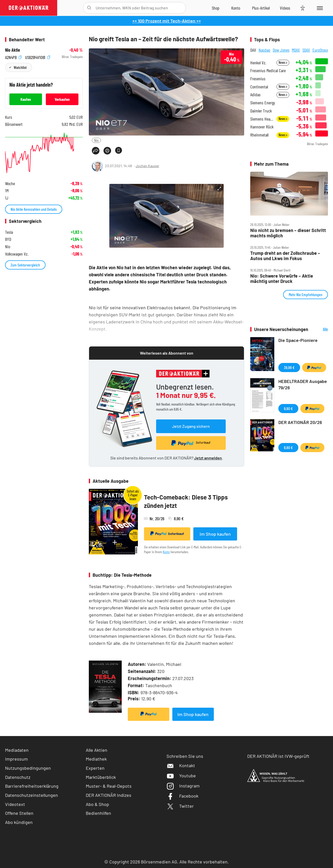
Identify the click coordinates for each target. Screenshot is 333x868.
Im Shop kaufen (215, 534)
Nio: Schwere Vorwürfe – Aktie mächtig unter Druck (282, 278)
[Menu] (319, 8)
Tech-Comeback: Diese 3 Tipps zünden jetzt (186, 501)
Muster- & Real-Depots (109, 786)
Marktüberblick (101, 777)
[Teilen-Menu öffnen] (96, 151)
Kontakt (181, 765)
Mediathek (96, 759)
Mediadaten (17, 750)
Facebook (182, 796)
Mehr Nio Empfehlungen (306, 294)
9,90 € (288, 408)
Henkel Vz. (258, 63)
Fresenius (258, 79)
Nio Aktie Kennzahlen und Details (34, 209)
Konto (166, 552)
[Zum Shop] (216, 8)
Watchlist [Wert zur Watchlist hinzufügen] (20, 67)
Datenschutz (18, 777)
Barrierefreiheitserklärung (32, 786)
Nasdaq (264, 50)
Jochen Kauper (147, 166)
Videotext (15, 804)
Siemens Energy (263, 103)
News (283, 62)
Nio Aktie (13, 50)
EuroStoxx (320, 50)
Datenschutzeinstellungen (32, 795)
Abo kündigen (19, 822)
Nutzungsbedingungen (28, 768)
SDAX (306, 50)
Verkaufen (62, 99)
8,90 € (288, 447)
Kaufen (26, 99)
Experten (95, 768)
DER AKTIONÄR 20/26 (300, 422)
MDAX (296, 50)
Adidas (255, 95)
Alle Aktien (97, 750)
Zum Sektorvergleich (25, 265)
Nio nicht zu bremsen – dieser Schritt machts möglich (288, 233)
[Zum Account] (236, 8)
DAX (253, 50)
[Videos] (285, 8)
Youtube (181, 776)
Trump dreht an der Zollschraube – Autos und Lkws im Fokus (285, 256)
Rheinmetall (259, 135)
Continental (259, 87)
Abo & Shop (97, 804)
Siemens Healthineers (262, 119)
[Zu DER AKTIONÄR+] (261, 8)
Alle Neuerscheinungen (319, 329)
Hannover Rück (262, 127)
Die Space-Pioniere (298, 340)
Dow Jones (281, 50)
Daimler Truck (261, 111)
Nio (96, 140)
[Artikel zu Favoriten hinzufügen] (119, 150)
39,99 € (289, 367)
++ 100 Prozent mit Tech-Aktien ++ (167, 21)
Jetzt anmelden (208, 458)
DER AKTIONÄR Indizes (109, 795)
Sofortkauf (167, 534)
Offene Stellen (19, 813)
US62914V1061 (38, 57)
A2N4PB (13, 57)
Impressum (16, 759)
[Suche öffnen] (89, 8)
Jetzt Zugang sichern (191, 426)
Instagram (183, 786)
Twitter (180, 806)
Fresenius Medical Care (268, 71)
